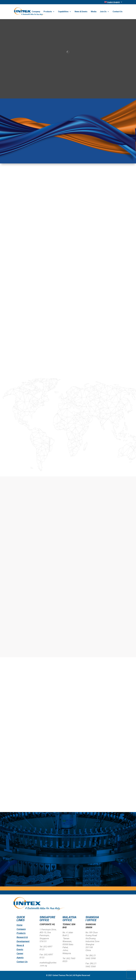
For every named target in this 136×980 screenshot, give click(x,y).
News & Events (81, 12)
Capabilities (63, 12)
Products (48, 12)
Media (94, 12)
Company (36, 12)
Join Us (103, 12)
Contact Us (118, 12)
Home (26, 12)
